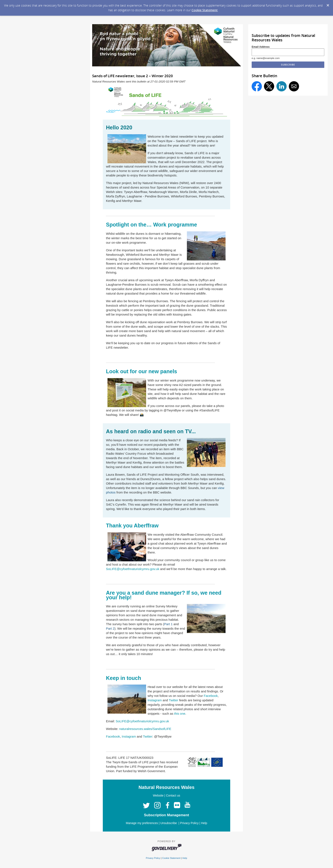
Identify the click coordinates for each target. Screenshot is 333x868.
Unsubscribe (169, 823)
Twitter (174, 700)
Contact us (173, 795)
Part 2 (110, 628)
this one (180, 714)
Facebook (211, 696)
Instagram (155, 700)
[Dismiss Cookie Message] (328, 4)
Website (158, 795)
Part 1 (168, 624)
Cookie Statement (205, 10)
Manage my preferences (142, 823)
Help (185, 858)
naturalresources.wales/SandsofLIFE (145, 729)
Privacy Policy (189, 823)
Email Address (261, 47)
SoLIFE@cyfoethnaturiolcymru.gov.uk (133, 569)
